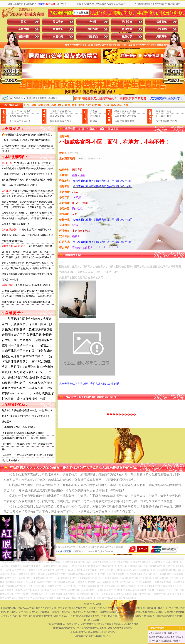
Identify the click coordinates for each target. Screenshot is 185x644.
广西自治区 (96, 116)
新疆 (132, 121)
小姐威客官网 (65, 551)
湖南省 (53, 121)
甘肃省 (133, 116)
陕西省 (125, 116)
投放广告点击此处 (92, 604)
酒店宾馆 (162, 22)
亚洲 (158, 116)
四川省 (125, 111)
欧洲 (163, 116)
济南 (101, 129)
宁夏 (122, 121)
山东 (92, 129)
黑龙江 (27, 116)
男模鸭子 (162, 37)
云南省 (118, 116)
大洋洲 (159, 121)
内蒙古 (20, 116)
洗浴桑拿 (127, 22)
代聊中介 (127, 29)
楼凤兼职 (58, 29)
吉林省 (13, 121)
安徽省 (61, 116)
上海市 (53, 111)
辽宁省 (20, 121)
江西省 (68, 116)
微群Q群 (127, 37)
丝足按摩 (92, 29)
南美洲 (173, 121)
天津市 (20, 111)
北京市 (13, 111)
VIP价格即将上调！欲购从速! (163, 633)
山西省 (13, 116)
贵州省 (133, 111)
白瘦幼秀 (58, 37)
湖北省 (61, 121)
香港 (158, 111)
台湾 (169, 111)
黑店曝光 (58, 22)
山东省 (27, 121)
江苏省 (61, 111)
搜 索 (80, 98)
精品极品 (92, 37)
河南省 (68, 121)
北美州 (166, 121)
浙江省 (68, 111)
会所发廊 (23, 29)
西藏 (117, 121)
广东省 (94, 111)
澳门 (163, 111)
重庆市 (118, 111)
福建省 (53, 116)
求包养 (92, 22)
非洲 (169, 116)
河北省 (27, 111)
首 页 (24, 22)
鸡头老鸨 (162, 29)
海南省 (94, 121)
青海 (127, 121)
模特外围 (23, 37)
